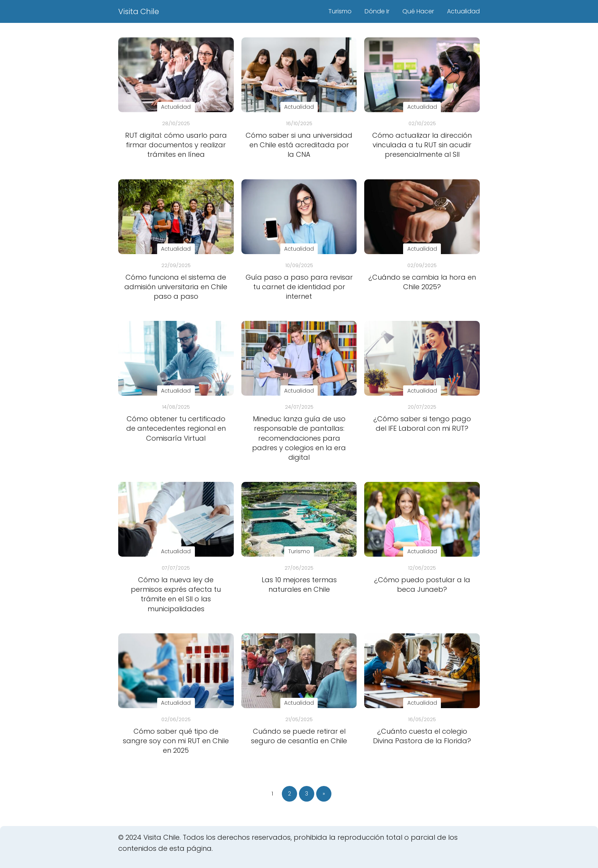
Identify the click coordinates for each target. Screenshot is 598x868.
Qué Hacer (418, 11)
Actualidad (463, 11)
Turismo (340, 11)
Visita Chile (139, 11)
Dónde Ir (377, 11)
